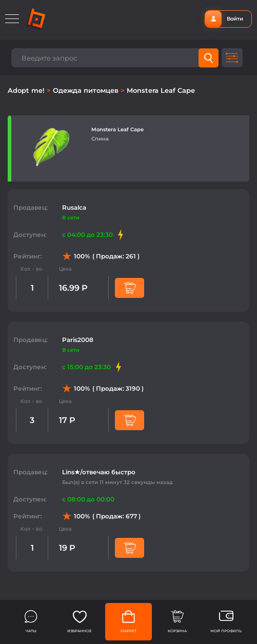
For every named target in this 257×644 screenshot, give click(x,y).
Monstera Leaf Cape (161, 90)
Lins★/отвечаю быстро (99, 472)
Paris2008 (78, 340)
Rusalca (74, 207)
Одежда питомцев (87, 90)
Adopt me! (27, 90)
